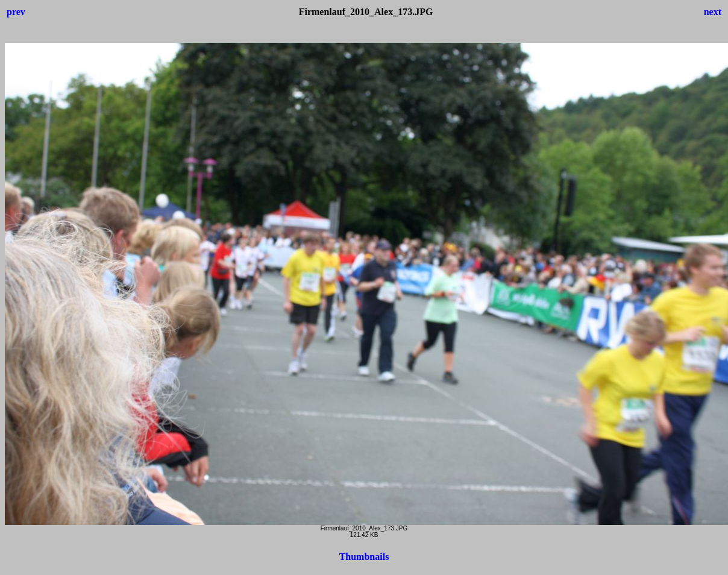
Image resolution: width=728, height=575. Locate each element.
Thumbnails (364, 557)
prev (16, 12)
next (713, 12)
